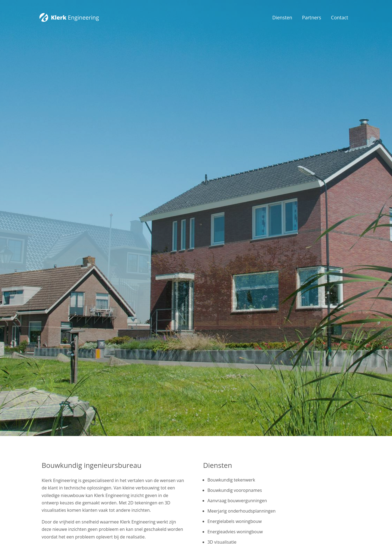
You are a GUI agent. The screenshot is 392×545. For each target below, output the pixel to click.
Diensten (282, 17)
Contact (340, 17)
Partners (312, 17)
